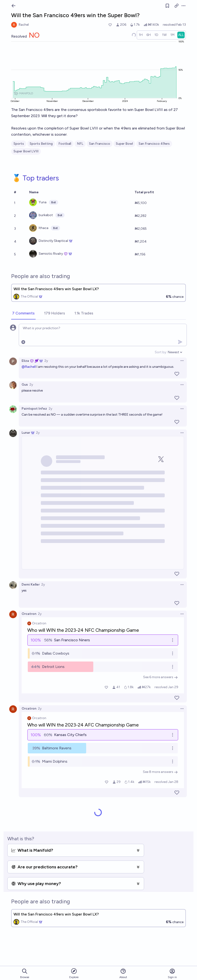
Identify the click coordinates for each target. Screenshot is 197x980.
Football (65, 144)
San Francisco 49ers (154, 144)
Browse (25, 973)
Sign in (172, 973)
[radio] (141, 35)
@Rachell (29, 367)
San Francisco (100, 144)
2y (46, 361)
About (123, 973)
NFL (80, 144)
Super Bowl (124, 144)
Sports (19, 144)
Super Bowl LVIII (26, 151)
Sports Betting (41, 144)
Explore (74, 973)
